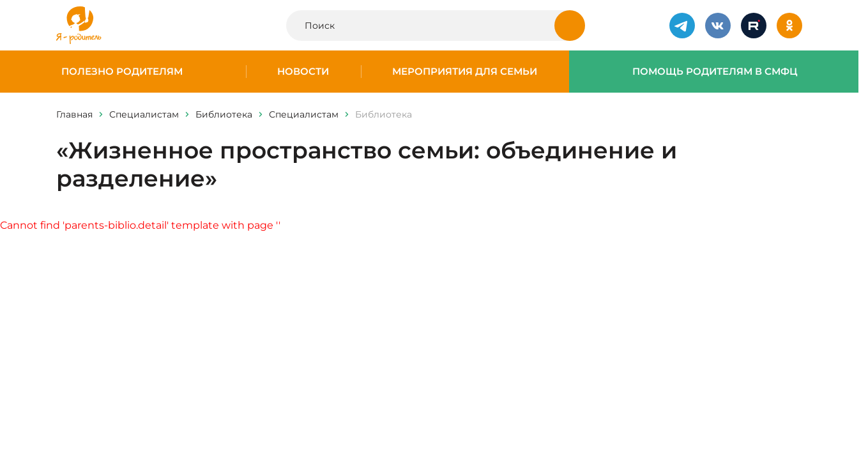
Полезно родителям (122, 72)
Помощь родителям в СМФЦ (715, 72)
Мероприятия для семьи (465, 72)
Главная (74, 114)
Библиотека (224, 114)
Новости (303, 72)
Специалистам (144, 114)
